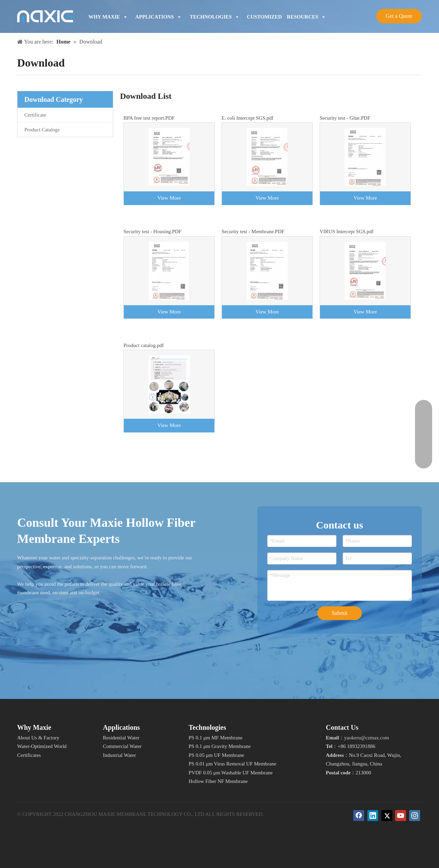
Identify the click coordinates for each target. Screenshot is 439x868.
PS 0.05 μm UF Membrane (216, 755)
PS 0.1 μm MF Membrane (216, 738)
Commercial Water (122, 746)
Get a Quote (399, 16)
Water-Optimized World (42, 746)
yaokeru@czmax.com (366, 738)
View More (169, 198)
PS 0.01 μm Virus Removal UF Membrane (233, 764)
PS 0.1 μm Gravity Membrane (220, 746)
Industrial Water (119, 755)
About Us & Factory (38, 738)
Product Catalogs (42, 130)
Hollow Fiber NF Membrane (218, 781)
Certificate (35, 115)
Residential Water (121, 738)
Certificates (29, 755)
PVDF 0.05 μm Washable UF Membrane (231, 773)
